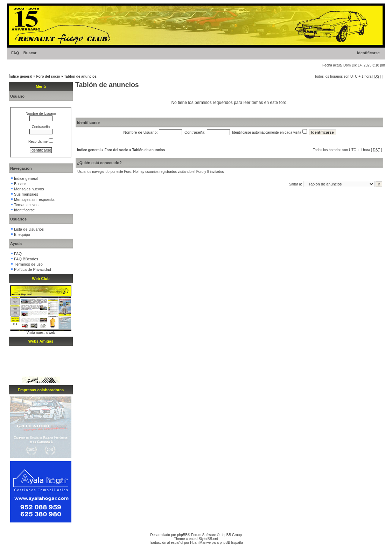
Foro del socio (48, 76)
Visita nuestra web (41, 333)
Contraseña (41, 127)
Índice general (20, 76)
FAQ (15, 53)
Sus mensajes (26, 194)
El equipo (22, 234)
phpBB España (232, 543)
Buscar (30, 53)
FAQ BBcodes (26, 259)
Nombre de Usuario (41, 114)
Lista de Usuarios (29, 229)
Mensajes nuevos (29, 189)
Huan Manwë (200, 543)
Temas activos (26, 205)
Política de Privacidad (33, 269)
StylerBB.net (208, 539)
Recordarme (41, 142)
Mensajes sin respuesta (34, 199)
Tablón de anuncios (80, 76)
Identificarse (368, 53)
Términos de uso (28, 264)
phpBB (182, 535)
